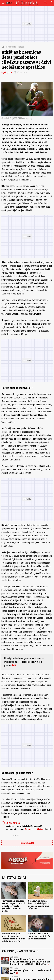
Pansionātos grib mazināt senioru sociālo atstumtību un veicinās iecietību (13, 937)
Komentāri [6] (27, 843)
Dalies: (17, 835)
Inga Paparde (7, 72)
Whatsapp (41, 829)
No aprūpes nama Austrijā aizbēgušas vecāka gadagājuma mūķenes (38, 905)
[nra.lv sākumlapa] (9, 3)
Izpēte (21, 47)
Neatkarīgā (11, 47)
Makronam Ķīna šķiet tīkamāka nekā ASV (31, 972)
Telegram (29, 829)
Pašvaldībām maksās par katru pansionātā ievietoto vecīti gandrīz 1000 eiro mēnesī (13, 906)
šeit (14, 665)
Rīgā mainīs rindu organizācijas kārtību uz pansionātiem (39, 936)
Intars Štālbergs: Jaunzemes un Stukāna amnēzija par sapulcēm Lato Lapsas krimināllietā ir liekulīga (30, 962)
